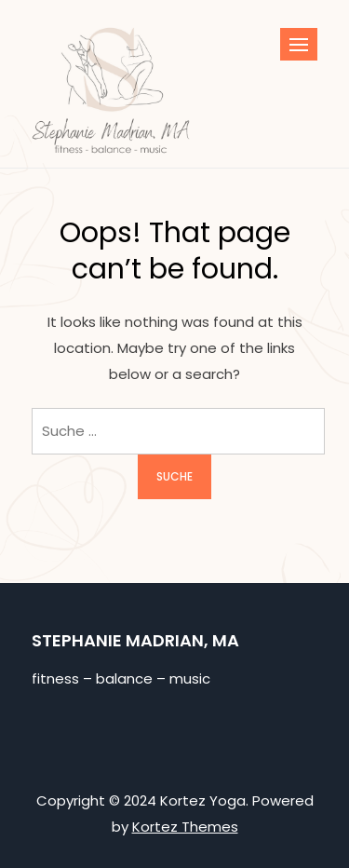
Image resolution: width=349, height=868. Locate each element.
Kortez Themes (185, 827)
